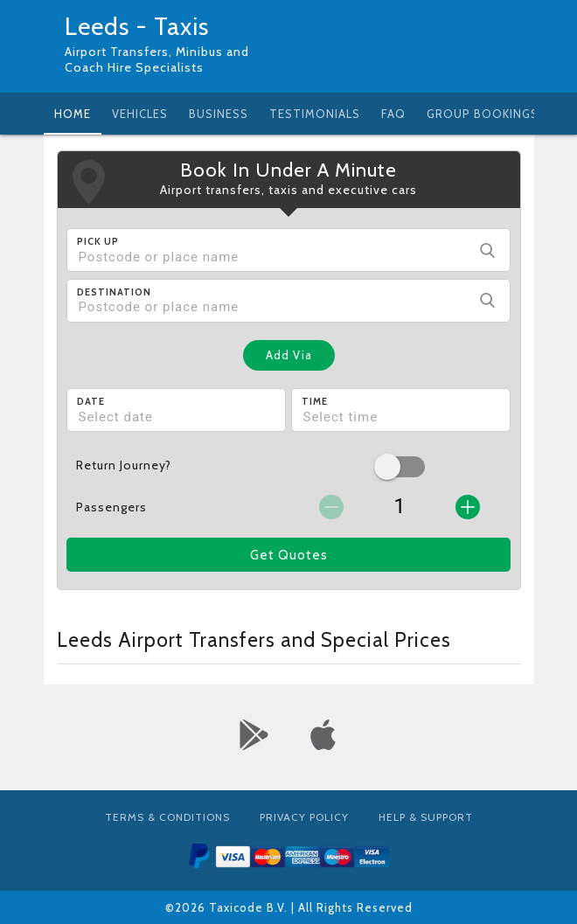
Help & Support (426, 817)
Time (315, 401)
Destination (114, 292)
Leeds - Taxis (137, 26)
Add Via (289, 355)
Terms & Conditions (167, 817)
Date (91, 401)
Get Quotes (289, 555)
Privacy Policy (304, 817)
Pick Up (98, 241)
